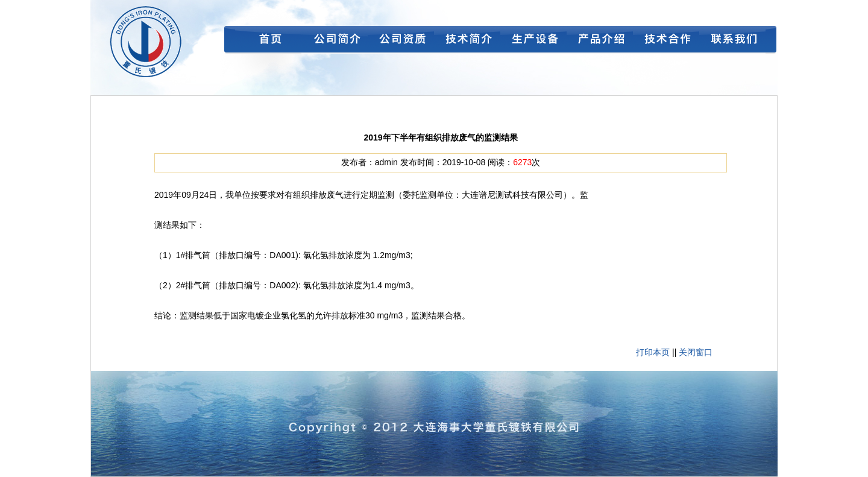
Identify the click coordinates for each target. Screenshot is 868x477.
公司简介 (335, 42)
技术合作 (666, 42)
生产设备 (533, 42)
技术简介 (467, 42)
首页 (268, 42)
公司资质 (401, 42)
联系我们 (732, 42)
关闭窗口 (696, 352)
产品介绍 (600, 42)
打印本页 (653, 352)
